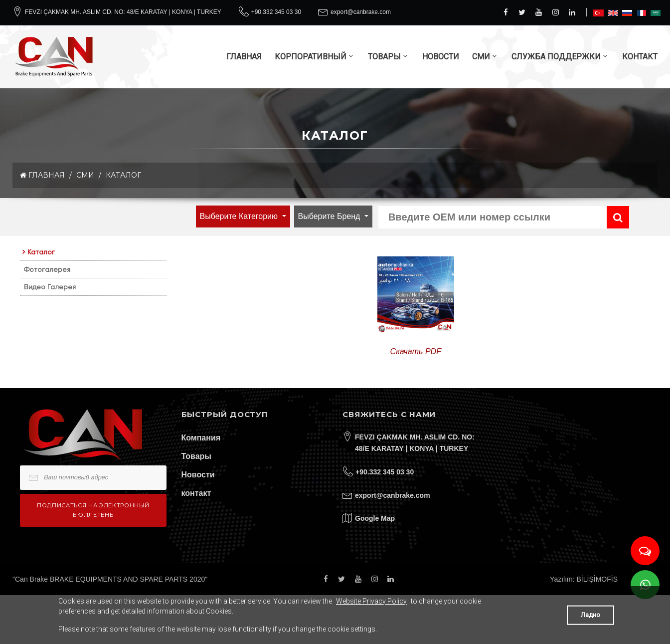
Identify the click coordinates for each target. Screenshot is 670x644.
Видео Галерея (50, 287)
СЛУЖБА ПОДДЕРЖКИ (556, 57)
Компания (201, 438)
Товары (197, 456)
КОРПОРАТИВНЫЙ (311, 57)
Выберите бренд (330, 216)
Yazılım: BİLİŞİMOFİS (584, 579)
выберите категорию (240, 216)
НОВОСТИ (441, 57)
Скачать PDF (416, 351)
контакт (196, 493)
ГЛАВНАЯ (244, 57)
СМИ (481, 57)
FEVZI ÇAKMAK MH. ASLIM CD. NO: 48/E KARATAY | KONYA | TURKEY (123, 12)
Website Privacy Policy (371, 601)
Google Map (375, 518)
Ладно (590, 615)
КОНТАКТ (640, 57)
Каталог (123, 175)
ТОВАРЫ (384, 57)
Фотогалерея (47, 269)
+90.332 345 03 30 (276, 12)
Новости (198, 475)
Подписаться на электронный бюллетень (93, 510)
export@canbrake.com (361, 12)
